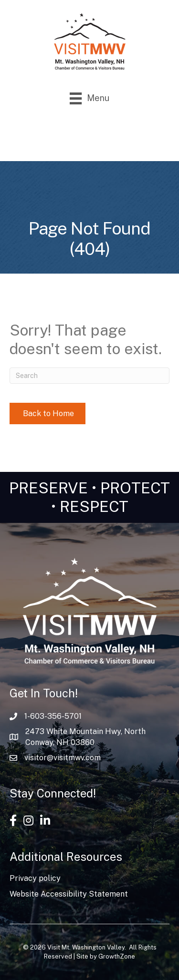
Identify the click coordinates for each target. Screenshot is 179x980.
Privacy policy (35, 878)
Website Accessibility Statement (69, 894)
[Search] (89, 376)
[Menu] (89, 98)
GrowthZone (117, 956)
